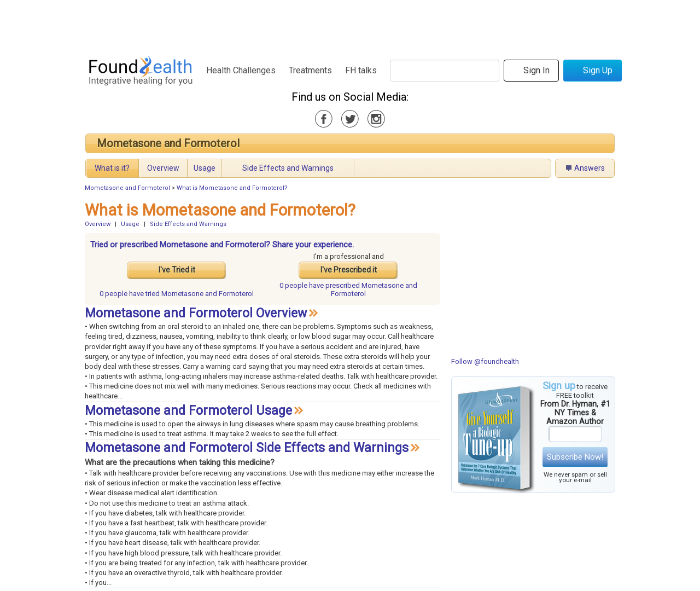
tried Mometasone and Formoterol (177, 294)
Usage (205, 168)
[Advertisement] (349, 25)
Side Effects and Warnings (288, 168)
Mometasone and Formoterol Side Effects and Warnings (247, 448)
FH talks (361, 70)
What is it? (112, 168)
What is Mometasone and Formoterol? (232, 188)
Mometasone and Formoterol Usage (188, 411)
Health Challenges (241, 70)
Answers (590, 168)
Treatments (310, 70)
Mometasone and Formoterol (168, 143)
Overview (163, 168)
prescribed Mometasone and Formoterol (348, 289)
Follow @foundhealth (485, 361)
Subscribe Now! (575, 457)
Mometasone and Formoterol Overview (196, 313)
